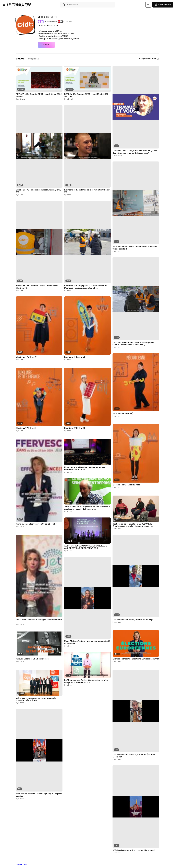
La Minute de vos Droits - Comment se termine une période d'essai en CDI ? (86, 681)
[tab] (20, 59)
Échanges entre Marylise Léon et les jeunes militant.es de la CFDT (85, 469)
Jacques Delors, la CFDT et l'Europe (32, 659)
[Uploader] (148, 5)
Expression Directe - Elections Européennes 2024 (136, 659)
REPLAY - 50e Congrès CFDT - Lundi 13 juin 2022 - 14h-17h (39, 95)
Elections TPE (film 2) (74, 428)
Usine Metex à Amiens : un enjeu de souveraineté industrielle (87, 642)
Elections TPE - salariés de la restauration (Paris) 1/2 (87, 191)
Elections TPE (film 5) (74, 357)
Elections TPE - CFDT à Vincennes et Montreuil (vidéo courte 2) (135, 248)
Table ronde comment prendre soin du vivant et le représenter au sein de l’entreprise (87, 508)
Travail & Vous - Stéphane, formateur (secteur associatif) (134, 756)
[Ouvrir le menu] (4, 5)
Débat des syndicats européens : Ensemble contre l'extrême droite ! (36, 699)
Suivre (46, 45)
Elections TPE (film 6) (26, 357)
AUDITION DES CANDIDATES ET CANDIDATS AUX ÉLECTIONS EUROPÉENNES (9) (86, 547)
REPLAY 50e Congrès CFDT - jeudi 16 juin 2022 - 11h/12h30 (87, 95)
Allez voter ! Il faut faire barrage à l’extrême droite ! (39, 621)
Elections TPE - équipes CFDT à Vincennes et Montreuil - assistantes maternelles (85, 287)
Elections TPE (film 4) (123, 414)
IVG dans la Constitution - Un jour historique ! (134, 850)
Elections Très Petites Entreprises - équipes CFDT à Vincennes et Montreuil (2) (133, 344)
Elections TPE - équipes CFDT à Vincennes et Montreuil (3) (37, 287)
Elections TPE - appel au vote (126, 485)
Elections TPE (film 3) (26, 428)
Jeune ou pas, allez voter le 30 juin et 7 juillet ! (37, 524)
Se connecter (163, 5)
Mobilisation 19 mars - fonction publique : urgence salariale (39, 795)
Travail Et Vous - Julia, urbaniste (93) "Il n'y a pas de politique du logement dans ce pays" (135, 152)
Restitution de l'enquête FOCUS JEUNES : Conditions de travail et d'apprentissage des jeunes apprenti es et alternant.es (133, 525)
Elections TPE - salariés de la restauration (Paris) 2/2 (38, 191)
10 (27, 865)
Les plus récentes (149, 59)
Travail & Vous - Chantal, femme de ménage (133, 620)
